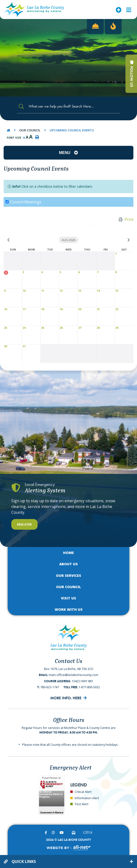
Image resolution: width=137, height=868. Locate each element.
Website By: (68, 848)
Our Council (30, 130)
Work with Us (69, 609)
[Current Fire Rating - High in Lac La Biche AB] (113, 27)
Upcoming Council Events (72, 130)
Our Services (68, 575)
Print (129, 219)
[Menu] (129, 10)
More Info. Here (66, 698)
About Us (68, 564)
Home (68, 553)
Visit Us (68, 598)
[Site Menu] (68, 153)
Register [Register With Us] (24, 524)
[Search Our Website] (69, 106)
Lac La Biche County (34, 10)
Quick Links (24, 862)
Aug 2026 (68, 240)
